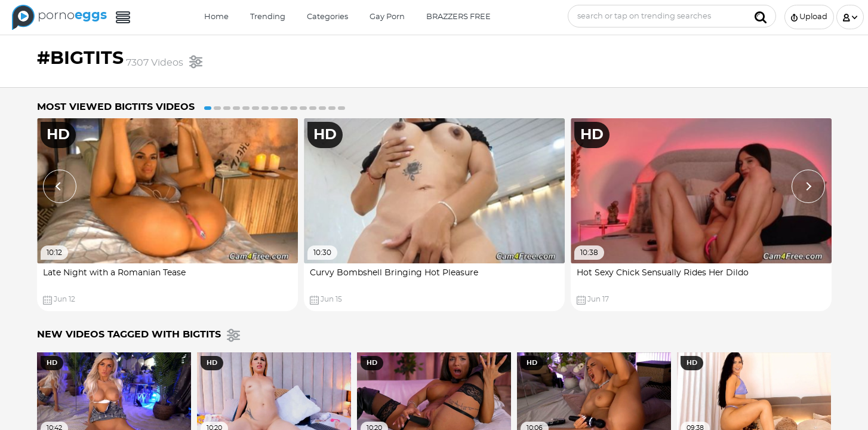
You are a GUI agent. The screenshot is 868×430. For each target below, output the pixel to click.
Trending (268, 17)
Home (216, 17)
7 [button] (265, 108)
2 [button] (217, 108)
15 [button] (341, 108)
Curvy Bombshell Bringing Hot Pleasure (394, 273)
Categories (327, 17)
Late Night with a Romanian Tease (114, 273)
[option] (167, 215)
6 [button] (256, 108)
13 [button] (322, 108)
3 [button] (227, 108)
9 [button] (284, 108)
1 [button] (208, 108)
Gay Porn (387, 17)
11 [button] (303, 108)
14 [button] (332, 108)
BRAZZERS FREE (458, 17)
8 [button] (275, 108)
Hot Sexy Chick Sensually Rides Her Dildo (663, 273)
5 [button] (246, 108)
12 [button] (313, 108)
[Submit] (761, 16)
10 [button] (294, 108)
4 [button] (236, 108)
